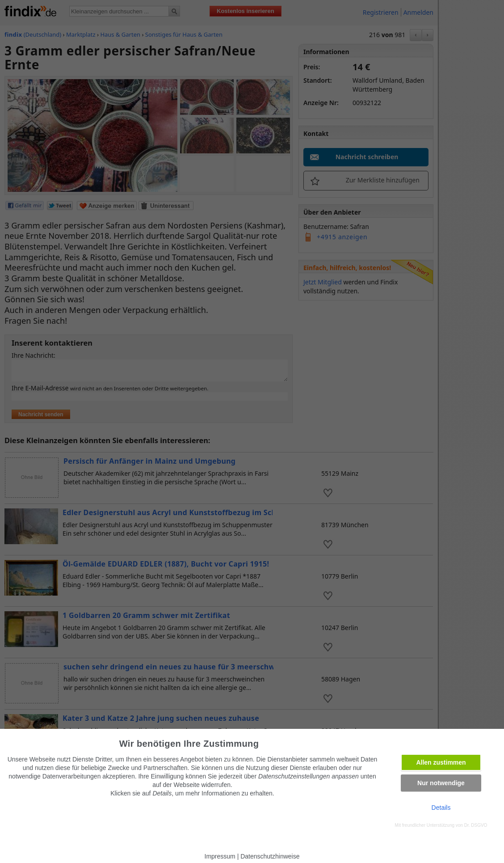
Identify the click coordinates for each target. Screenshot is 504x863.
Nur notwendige (441, 783)
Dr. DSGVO (476, 825)
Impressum (220, 856)
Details (441, 808)
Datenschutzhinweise (270, 856)
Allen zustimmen (441, 762)
